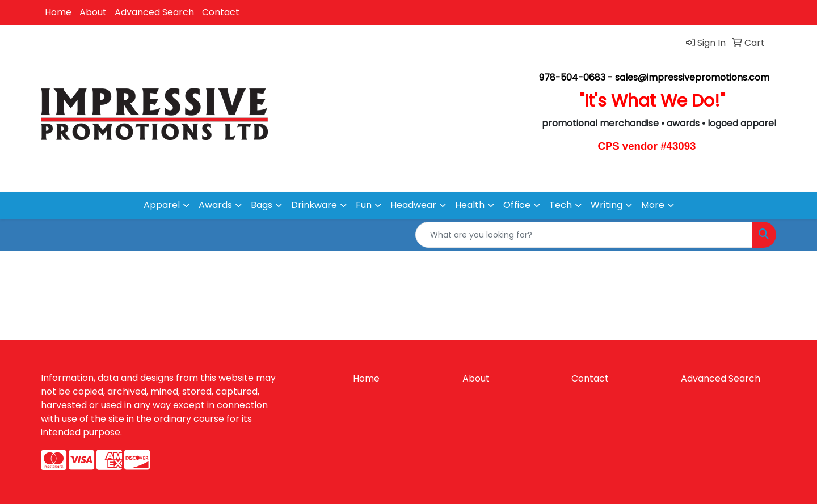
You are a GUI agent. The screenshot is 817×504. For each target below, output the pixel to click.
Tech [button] (561, 205)
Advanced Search (154, 12)
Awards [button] (215, 205)
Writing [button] (607, 205)
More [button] (653, 205)
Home (58, 12)
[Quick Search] (584, 235)
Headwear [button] (413, 205)
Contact (221, 12)
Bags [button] (262, 205)
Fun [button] (364, 205)
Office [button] (517, 205)
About (93, 12)
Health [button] (470, 205)
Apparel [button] (162, 205)
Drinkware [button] (314, 205)
